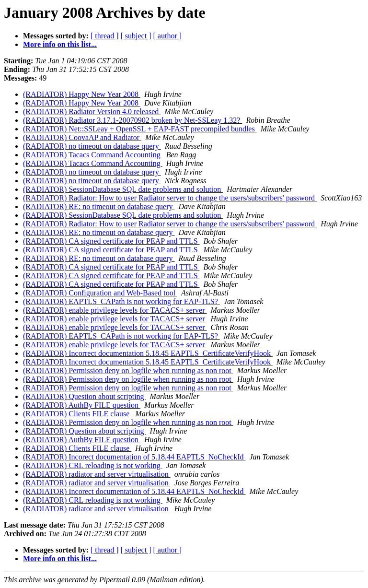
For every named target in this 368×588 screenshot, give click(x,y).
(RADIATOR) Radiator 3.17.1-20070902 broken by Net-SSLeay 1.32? (132, 120)
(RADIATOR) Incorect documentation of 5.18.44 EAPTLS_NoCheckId (134, 457)
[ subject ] (136, 36)
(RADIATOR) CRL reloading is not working (93, 465)
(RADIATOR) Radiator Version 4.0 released (92, 112)
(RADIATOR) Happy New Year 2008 (82, 94)
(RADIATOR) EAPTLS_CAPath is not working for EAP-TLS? (121, 301)
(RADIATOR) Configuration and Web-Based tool (100, 293)
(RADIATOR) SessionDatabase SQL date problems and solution (123, 189)
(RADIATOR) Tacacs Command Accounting (93, 155)
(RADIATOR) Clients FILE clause (77, 414)
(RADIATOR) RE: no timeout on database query (99, 206)
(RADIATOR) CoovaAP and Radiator (82, 137)
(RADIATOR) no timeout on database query (92, 146)
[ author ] (168, 36)
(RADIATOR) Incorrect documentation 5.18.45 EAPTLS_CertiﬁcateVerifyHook (148, 353)
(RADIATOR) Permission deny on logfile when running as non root (128, 370)
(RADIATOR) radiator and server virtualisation (97, 474)
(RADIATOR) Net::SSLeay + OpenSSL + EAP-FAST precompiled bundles (140, 129)
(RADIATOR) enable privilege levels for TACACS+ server (115, 310)
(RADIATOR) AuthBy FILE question (82, 405)
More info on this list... (60, 44)
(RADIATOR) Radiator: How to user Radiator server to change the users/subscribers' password (170, 198)
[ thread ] (105, 36)
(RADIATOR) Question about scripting (85, 396)
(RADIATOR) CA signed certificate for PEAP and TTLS (111, 241)
